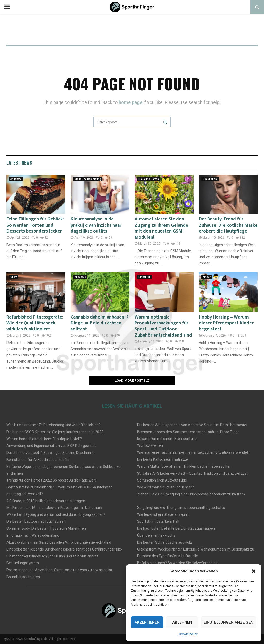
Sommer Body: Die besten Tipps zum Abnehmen (46, 528)
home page (130, 102)
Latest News (19, 162)
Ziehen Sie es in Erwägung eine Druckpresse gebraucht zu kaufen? (191, 494)
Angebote (16, 179)
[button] (254, 571)
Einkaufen (145, 277)
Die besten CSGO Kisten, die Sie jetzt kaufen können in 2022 (55, 432)
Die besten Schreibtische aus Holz (165, 542)
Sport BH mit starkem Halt (158, 521)
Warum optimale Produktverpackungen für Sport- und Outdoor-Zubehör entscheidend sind (163, 326)
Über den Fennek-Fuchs (156, 535)
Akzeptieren (147, 622)
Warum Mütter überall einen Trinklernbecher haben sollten (184, 466)
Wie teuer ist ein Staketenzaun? (163, 514)
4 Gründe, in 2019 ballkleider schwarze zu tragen (46, 501)
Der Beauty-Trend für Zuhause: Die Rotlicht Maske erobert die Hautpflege (228, 225)
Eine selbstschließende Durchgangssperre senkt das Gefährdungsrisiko (64, 549)
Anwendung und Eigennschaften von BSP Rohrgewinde (52, 446)
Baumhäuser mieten (23, 577)
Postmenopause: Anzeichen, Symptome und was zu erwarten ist (59, 570)
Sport (14, 277)
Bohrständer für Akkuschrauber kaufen (38, 460)
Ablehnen (182, 622)
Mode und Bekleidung (88, 179)
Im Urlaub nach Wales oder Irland (33, 535)
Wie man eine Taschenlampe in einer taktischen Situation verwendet (193, 452)
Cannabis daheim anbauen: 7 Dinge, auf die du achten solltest (100, 323)
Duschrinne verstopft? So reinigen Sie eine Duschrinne (50, 453)
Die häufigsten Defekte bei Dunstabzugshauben (176, 528)
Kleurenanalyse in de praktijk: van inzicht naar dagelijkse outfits (96, 225)
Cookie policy (188, 634)
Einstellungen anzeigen (229, 622)
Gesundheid (210, 179)
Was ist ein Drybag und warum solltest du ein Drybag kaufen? (56, 514)
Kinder (207, 277)
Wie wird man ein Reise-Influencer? (166, 487)
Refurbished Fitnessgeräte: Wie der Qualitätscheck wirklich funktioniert (35, 323)
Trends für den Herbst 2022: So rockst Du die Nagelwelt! (51, 480)
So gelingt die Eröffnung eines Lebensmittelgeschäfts (181, 508)
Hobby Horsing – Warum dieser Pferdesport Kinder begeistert (226, 323)
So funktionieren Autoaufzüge (162, 480)
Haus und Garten (149, 179)
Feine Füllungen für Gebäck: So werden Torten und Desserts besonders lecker (35, 225)
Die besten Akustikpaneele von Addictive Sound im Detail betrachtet (192, 425)
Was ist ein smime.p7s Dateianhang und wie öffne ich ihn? (53, 425)
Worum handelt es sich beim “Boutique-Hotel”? (44, 439)
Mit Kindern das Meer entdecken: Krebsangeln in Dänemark (54, 508)
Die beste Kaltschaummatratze (163, 459)
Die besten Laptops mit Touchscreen (36, 521)
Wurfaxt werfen (150, 445)
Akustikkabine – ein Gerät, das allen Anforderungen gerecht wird (59, 542)
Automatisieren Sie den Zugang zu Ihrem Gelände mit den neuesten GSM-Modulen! (161, 228)
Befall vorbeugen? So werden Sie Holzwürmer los (177, 563)
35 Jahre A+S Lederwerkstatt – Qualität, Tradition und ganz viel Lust (192, 473)
